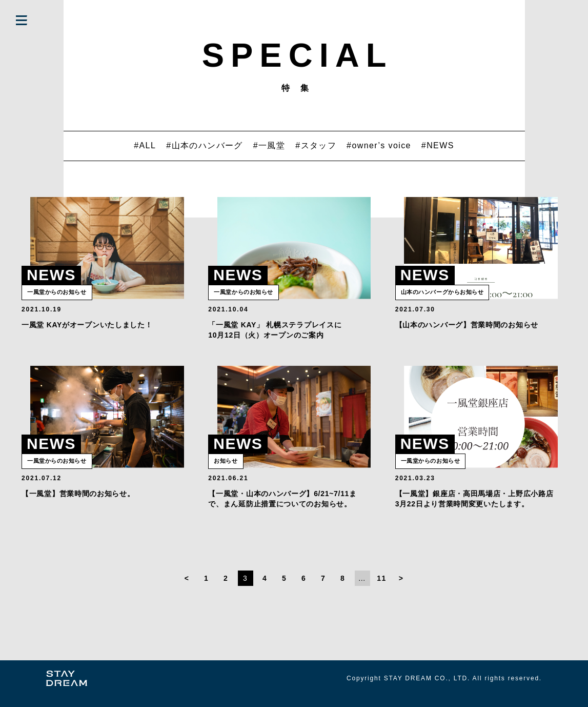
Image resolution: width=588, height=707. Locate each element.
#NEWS (438, 145)
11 (381, 589)
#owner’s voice (379, 145)
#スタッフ (316, 145)
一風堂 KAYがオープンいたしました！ (87, 330)
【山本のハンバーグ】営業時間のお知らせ (467, 330)
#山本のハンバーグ (205, 145)
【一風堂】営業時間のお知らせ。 (78, 504)
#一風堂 (269, 145)
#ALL (145, 145)
